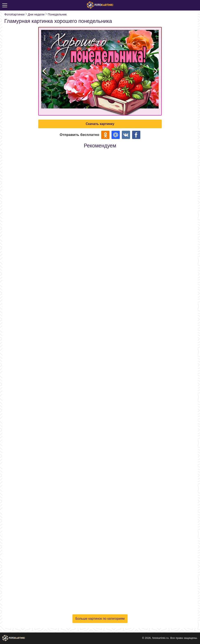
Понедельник (57, 14)
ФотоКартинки (14, 14)
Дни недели (36, 14)
